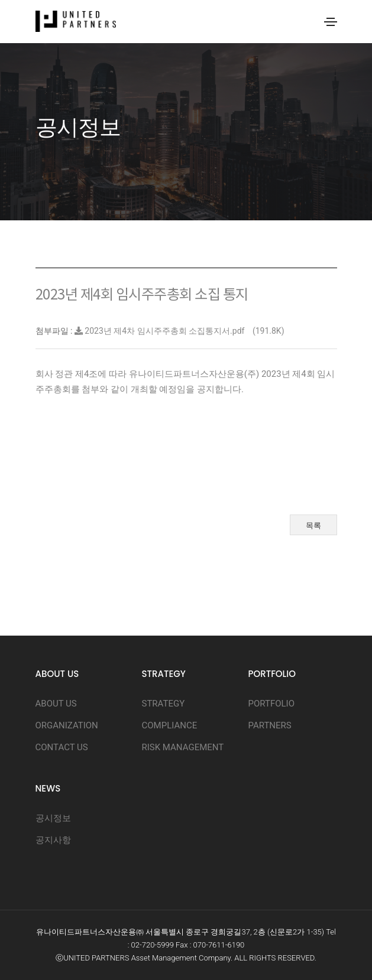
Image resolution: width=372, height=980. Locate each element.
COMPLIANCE (170, 725)
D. (313, 958)
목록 (313, 525)
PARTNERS (270, 725)
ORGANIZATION (67, 725)
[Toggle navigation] (331, 22)
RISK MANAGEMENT (183, 747)
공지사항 (53, 840)
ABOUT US (56, 704)
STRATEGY (164, 704)
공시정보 (53, 818)
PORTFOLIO (271, 704)
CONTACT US (62, 747)
